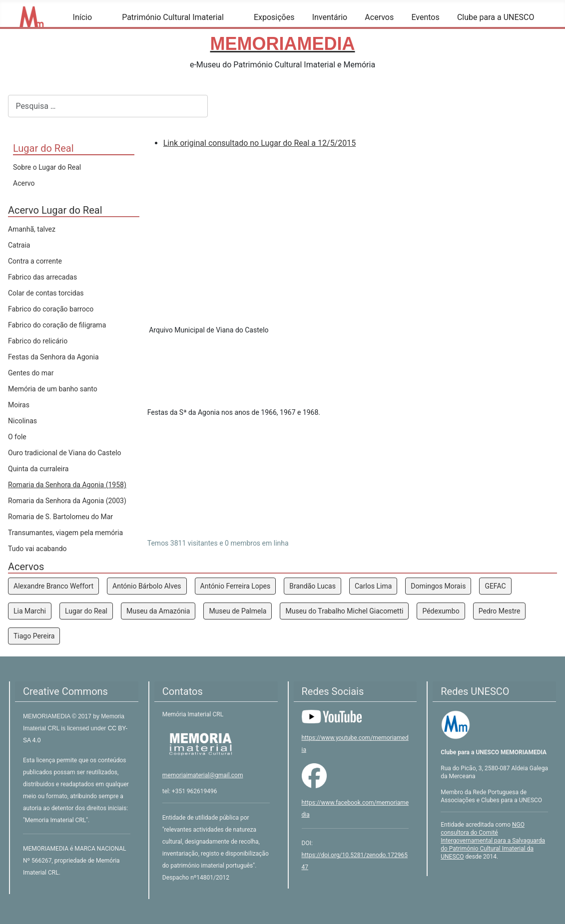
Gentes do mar (31, 373)
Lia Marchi (30, 611)
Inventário (330, 17)
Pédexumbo (441, 611)
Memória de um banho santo (53, 389)
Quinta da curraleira (38, 469)
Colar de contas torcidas (46, 293)
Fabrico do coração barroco (51, 309)
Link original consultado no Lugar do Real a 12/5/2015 (260, 143)
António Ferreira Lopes (236, 586)
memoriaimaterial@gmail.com (203, 775)
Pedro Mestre (500, 611)
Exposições (274, 17)
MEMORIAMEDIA (47, 716)
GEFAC (495, 586)
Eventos (425, 17)
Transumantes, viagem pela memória (65, 533)
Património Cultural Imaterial (173, 17)
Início (83, 17)
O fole (17, 437)
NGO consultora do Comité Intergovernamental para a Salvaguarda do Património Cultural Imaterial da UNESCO (493, 841)
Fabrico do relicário (38, 341)
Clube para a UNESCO (496, 17)
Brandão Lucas (312, 586)
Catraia (19, 245)
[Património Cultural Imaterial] (230, 17)
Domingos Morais (438, 586)
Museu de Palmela (238, 611)
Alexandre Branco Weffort (53, 586)
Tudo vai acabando (37, 549)
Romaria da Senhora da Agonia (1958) (67, 485)
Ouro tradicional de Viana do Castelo (65, 453)
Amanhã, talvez (32, 229)
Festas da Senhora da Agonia (53, 357)
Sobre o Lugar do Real (47, 167)
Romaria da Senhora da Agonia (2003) (67, 501)
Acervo (24, 183)
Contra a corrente (35, 261)
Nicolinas (22, 421)
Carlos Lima (373, 586)
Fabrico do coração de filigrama (57, 325)
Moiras (19, 405)
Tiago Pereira (34, 636)
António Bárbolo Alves (147, 586)
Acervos (379, 17)
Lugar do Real (86, 611)
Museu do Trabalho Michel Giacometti (344, 611)
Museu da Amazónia (158, 611)
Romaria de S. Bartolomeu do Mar (60, 517)
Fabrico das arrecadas (42, 277)
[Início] (98, 17)
